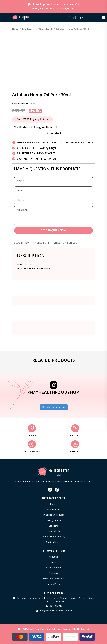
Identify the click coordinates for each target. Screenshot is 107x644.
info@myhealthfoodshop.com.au (56, 611)
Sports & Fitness (54, 542)
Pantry (54, 504)
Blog (54, 562)
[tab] (22, 245)
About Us (54, 557)
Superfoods (46, 29)
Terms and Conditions (54, 579)
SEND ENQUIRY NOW (54, 230)
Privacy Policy (54, 584)
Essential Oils (54, 532)
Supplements (29, 29)
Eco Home (54, 526)
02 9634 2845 (56, 606)
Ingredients (43, 243)
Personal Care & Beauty (54, 537)
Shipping (54, 573)
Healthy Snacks (54, 521)
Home (16, 29)
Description (22, 243)
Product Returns (54, 568)
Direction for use (68, 243)
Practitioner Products (54, 515)
